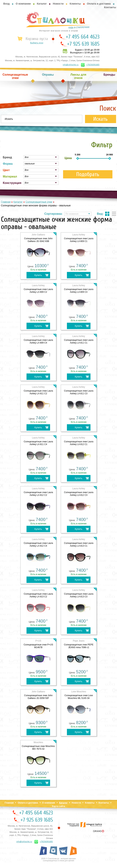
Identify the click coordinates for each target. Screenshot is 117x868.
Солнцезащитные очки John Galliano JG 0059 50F (38, 697)
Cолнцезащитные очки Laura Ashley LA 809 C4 (38, 341)
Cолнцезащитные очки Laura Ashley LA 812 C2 (38, 494)
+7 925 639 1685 (83, 44)
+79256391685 (90, 65)
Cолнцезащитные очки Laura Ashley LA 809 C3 (79, 291)
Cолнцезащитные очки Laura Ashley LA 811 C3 (79, 392)
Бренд (7, 157)
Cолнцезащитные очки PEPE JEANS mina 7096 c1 (79, 646)
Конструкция (12, 183)
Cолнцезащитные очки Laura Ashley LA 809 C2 (38, 291)
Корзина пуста (37, 39)
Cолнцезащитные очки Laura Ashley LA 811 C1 (79, 341)
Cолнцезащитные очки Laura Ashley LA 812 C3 (79, 494)
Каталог (42, 4)
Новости (58, 4)
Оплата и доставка (99, 4)
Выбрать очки (37, 43)
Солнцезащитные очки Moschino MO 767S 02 (38, 748)
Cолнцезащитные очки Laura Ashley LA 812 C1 (79, 443)
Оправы (48, 75)
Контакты (110, 7)
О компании (23, 4)
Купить (38, 275)
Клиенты (75, 4)
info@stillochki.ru (71, 65)
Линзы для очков (78, 76)
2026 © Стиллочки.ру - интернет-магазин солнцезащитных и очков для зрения (58, 860)
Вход (6, 4)
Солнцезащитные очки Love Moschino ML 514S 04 (79, 697)
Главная (9, 803)
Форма (8, 164)
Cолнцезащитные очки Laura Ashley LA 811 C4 (38, 443)
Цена (68, 158)
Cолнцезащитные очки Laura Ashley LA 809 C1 (79, 240)
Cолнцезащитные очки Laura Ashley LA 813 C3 (79, 595)
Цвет (6, 170)
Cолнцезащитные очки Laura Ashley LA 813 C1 (79, 544)
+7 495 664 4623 (83, 37)
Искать (100, 119)
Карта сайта (59, 806)
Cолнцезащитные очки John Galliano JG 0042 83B (38, 240)
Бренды (109, 75)
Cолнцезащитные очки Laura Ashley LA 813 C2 (38, 595)
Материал (10, 177)
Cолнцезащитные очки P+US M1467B (38, 646)
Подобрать (88, 174)
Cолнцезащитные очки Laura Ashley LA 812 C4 (38, 544)
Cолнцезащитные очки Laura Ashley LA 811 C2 (38, 392)
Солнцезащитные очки (15, 76)
